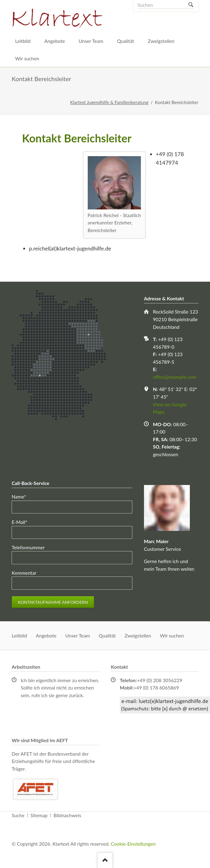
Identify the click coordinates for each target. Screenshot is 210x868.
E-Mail (22, 522)
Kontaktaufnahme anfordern (53, 602)
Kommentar (24, 573)
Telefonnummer (28, 547)
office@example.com (175, 377)
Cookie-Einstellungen (133, 844)
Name (22, 496)
